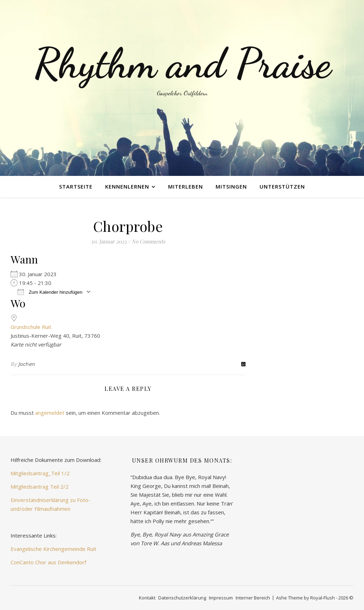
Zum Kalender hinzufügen (50, 292)
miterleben (186, 186)
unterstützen (282, 186)
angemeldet (50, 413)
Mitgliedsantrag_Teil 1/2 (40, 473)
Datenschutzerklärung (182, 598)
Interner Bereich (253, 598)
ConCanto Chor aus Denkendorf (48, 562)
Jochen (27, 364)
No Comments (148, 241)
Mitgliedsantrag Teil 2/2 (40, 487)
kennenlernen (127, 186)
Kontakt (147, 598)
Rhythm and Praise (182, 63)
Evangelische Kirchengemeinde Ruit (53, 549)
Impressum (221, 598)
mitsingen (231, 186)
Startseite (76, 186)
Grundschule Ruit (31, 327)
